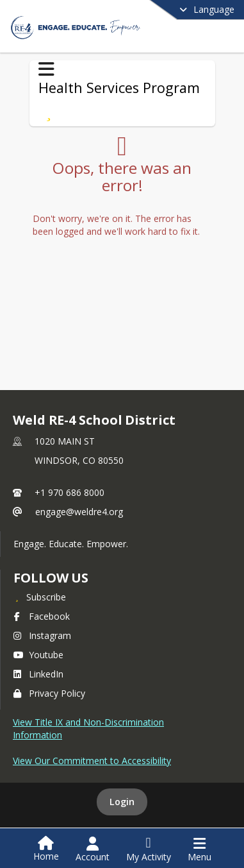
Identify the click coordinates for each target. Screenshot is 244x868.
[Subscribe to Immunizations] (49, 112)
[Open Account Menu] (93, 849)
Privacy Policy (49, 693)
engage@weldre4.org (79, 512)
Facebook (42, 616)
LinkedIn (38, 674)
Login (122, 802)
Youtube (38, 655)
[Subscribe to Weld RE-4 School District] (40, 597)
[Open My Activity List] (149, 849)
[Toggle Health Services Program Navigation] (46, 69)
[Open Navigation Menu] (199, 849)
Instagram (42, 635)
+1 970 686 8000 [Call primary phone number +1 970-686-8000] (69, 492)
